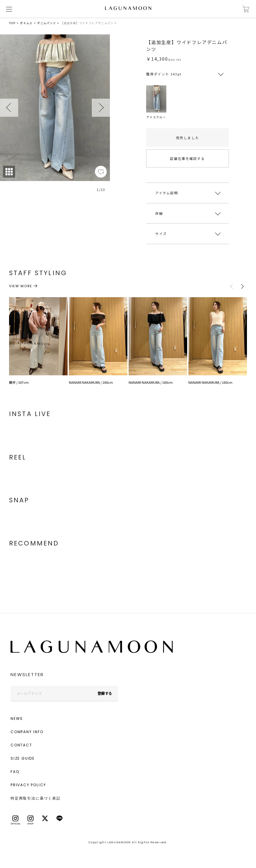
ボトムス (26, 23)
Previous (9, 108)
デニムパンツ (46, 23)
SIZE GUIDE (23, 758)
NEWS (17, 719)
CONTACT (21, 745)
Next (101, 108)
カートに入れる (246, 9)
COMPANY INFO (27, 732)
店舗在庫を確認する (187, 158)
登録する (105, 693)
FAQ (15, 772)
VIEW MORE (21, 286)
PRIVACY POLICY (28, 785)
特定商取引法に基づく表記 (36, 798)
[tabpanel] (55, 117)
